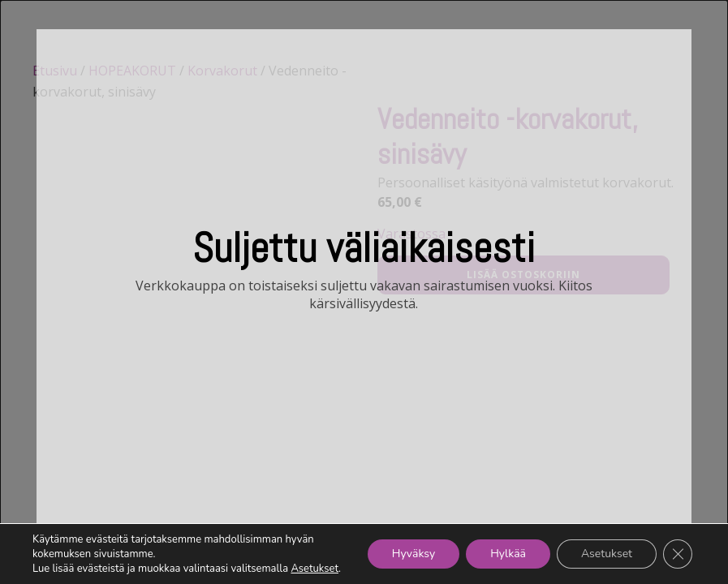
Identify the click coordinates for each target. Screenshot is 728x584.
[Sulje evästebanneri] (678, 554)
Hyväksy (414, 554)
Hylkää (508, 554)
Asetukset (314, 569)
